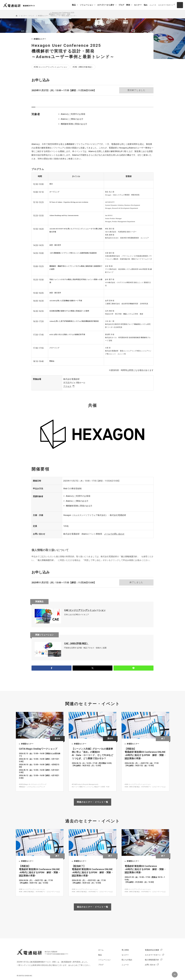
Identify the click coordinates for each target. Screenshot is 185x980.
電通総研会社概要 (152, 950)
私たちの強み (127, 960)
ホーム (101, 950)
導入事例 (125, 950)
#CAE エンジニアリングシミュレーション (50, 67)
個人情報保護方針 (129, 557)
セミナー (138, 5)
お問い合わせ (150, 965)
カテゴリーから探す (106, 5)
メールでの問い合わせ (114, 534)
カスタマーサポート (166, 5)
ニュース (153, 5)
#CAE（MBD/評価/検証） (83, 67)
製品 (74, 5)
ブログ (121, 5)
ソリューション (86, 5)
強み (146, 5)
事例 (128, 5)
